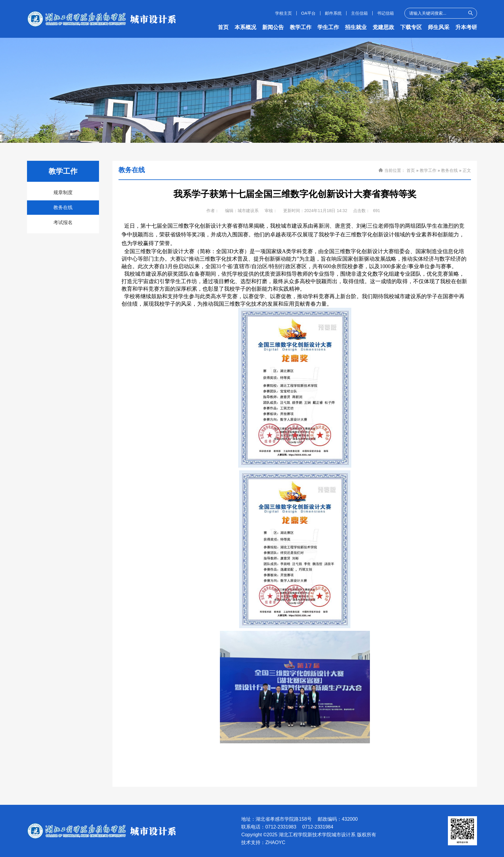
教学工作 (301, 27)
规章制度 (63, 192)
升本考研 (466, 27)
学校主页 (283, 13)
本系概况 (245, 27)
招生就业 (356, 27)
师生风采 (439, 27)
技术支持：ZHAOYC (263, 843)
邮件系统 (333, 13)
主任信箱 (359, 13)
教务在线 (63, 207)
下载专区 (411, 27)
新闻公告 (273, 27)
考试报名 (63, 222)
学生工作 (328, 27)
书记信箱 (385, 13)
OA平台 (308, 13)
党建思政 (383, 27)
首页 (223, 27)
